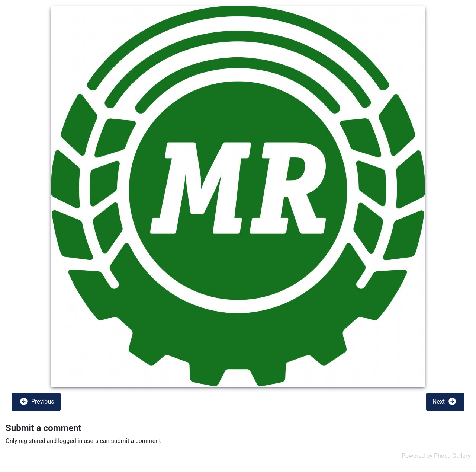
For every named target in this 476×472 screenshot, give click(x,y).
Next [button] (445, 401)
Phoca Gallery (452, 456)
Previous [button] (37, 401)
